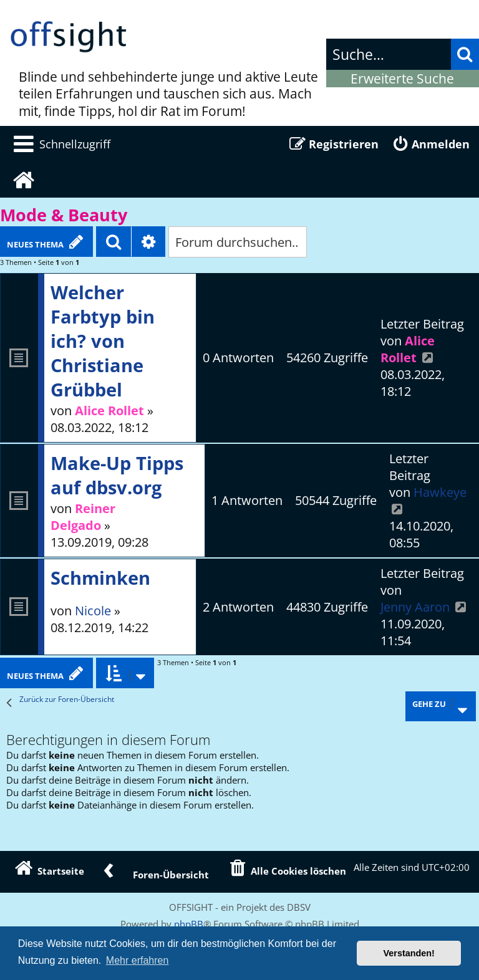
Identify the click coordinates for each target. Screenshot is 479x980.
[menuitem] (60, 144)
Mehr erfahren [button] (138, 960)
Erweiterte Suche (402, 79)
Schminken (100, 578)
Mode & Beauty (64, 215)
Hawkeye (440, 492)
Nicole (93, 611)
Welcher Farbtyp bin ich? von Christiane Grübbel (103, 341)
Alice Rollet (109, 411)
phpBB (189, 924)
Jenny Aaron (415, 607)
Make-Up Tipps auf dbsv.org (117, 475)
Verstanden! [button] (409, 953)
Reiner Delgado (83, 517)
